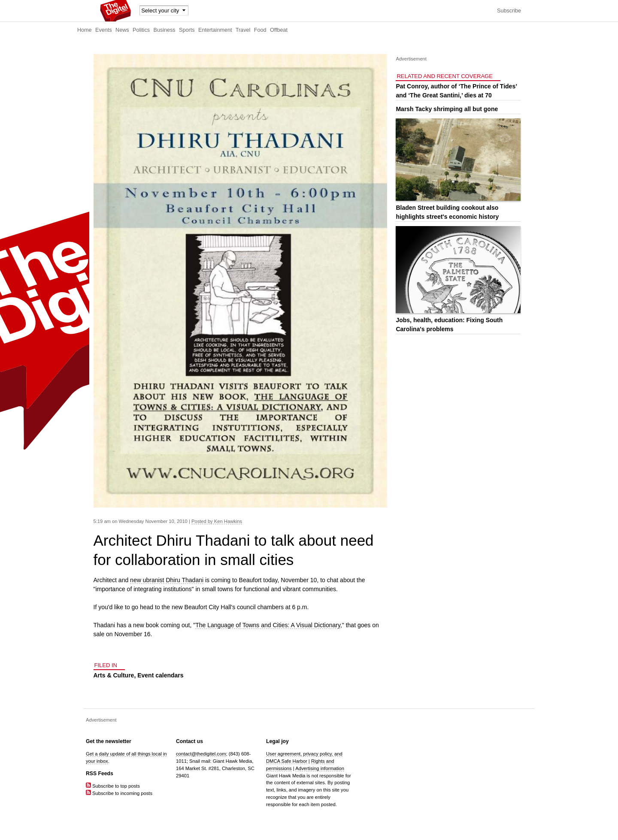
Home (85, 30)
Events (104, 30)
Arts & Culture (114, 675)
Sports (187, 30)
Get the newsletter (109, 741)
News (122, 30)
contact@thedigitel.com (201, 754)
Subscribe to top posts (113, 786)
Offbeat (279, 30)
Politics (141, 30)
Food (260, 30)
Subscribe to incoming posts (119, 793)
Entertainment (215, 30)
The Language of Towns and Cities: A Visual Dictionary (268, 625)
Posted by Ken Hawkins (217, 521)
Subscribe (509, 11)
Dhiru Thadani (185, 580)
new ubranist (147, 580)
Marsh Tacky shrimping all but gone (447, 109)
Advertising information (320, 768)
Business (165, 30)
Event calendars (160, 675)
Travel (243, 30)
